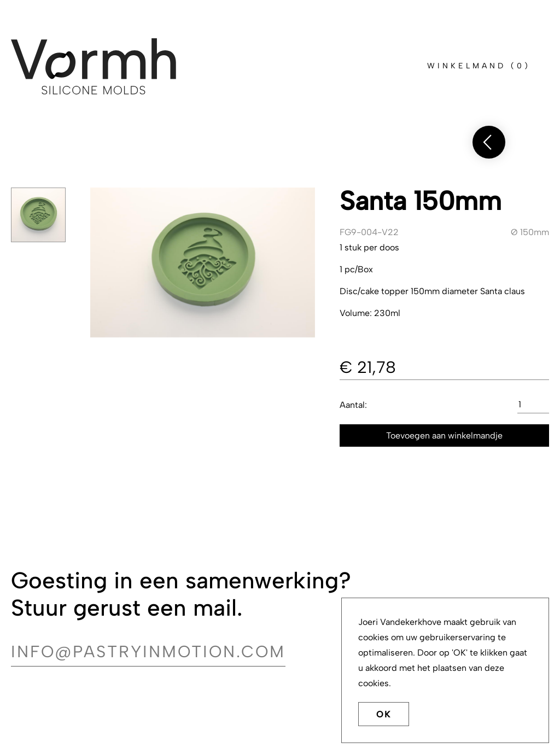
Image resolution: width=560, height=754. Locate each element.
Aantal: (353, 405)
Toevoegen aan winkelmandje (444, 436)
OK (384, 714)
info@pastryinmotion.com (148, 651)
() (479, 66)
